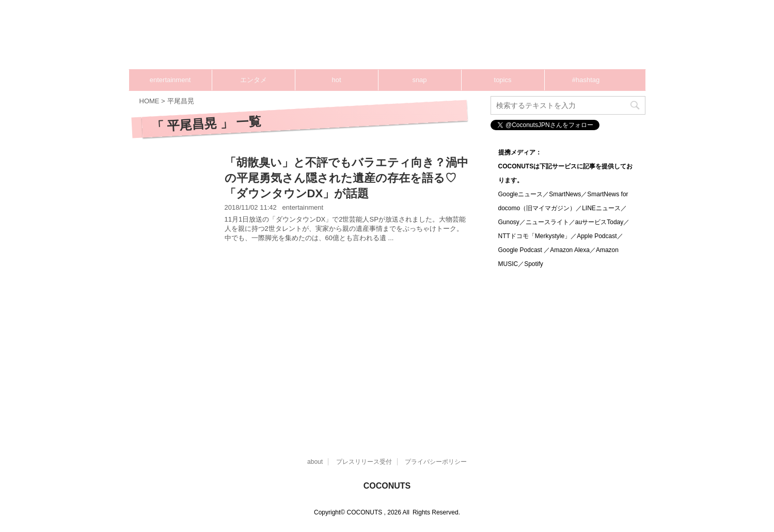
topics (503, 80)
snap (419, 80)
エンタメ (254, 80)
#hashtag (586, 80)
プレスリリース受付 (364, 462)
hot (336, 80)
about (315, 462)
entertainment (170, 80)
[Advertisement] (449, 39)
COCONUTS (387, 486)
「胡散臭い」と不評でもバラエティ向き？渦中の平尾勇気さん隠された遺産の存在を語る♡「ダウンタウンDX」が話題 (346, 178)
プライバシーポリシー (436, 462)
